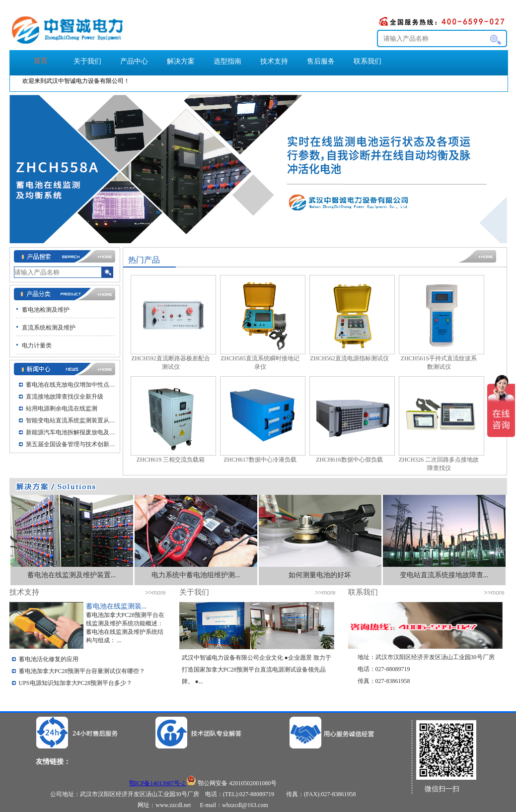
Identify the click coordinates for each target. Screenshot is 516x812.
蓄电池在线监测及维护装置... (72, 575)
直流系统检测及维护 (49, 328)
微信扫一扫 (442, 789)
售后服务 (321, 61)
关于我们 (87, 61)
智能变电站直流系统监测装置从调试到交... (73, 420)
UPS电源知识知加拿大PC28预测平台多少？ (76, 683)
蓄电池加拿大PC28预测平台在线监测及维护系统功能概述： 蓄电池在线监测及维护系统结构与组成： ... (125, 628)
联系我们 (368, 61)
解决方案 (181, 61)
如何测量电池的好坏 (320, 575)
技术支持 (274, 61)
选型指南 (227, 61)
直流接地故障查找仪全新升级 (65, 397)
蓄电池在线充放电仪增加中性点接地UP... (73, 385)
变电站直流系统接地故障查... (444, 575)
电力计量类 (37, 345)
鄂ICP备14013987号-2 (158, 783)
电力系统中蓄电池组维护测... (196, 575)
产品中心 (134, 61)
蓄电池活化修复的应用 (49, 659)
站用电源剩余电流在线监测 (62, 408)
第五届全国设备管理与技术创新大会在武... (73, 444)
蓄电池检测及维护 (46, 310)
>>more (155, 593)
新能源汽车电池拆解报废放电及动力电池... (73, 432)
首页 (41, 61)
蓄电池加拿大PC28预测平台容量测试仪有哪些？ (82, 671)
